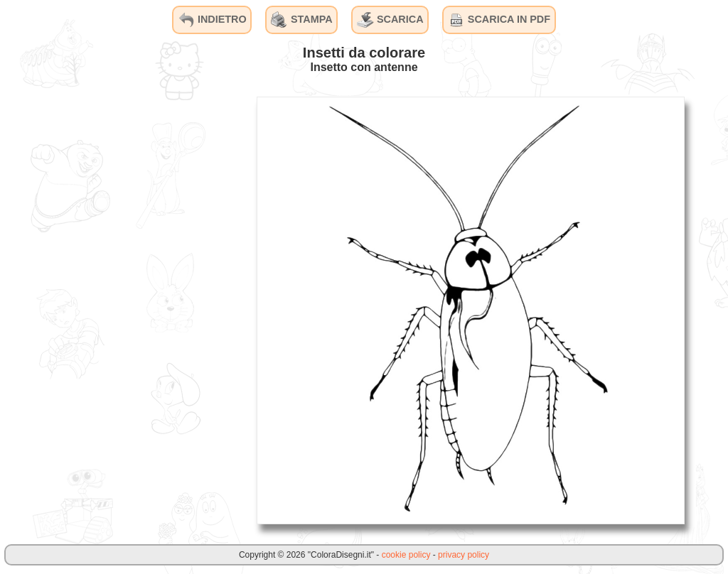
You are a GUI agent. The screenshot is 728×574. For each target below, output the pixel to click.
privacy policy (464, 555)
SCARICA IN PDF (499, 20)
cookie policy (406, 555)
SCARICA (390, 20)
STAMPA (302, 20)
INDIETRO (212, 20)
